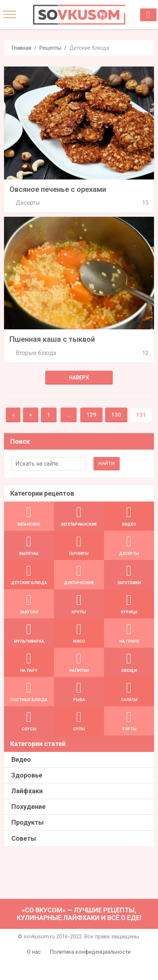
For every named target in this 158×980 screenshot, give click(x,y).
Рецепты (50, 48)
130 (116, 415)
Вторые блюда (36, 353)
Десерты (28, 203)
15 (145, 203)
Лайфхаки (27, 791)
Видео (21, 759)
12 (145, 353)
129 (91, 415)
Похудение (28, 807)
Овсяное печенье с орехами (58, 189)
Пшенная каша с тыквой (52, 339)
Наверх (79, 378)
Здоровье (27, 775)
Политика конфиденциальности (90, 952)
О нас (34, 952)
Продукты (28, 822)
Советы (24, 838)
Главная (21, 48)
